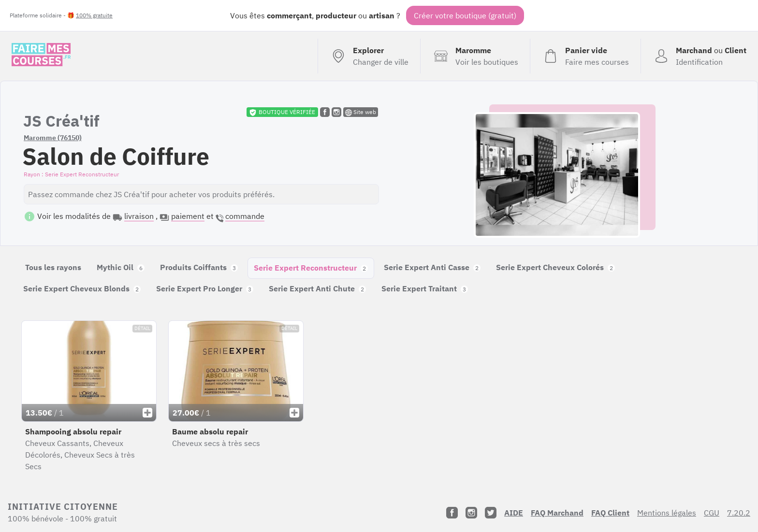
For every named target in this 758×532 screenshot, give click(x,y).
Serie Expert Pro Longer (205, 288)
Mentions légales (667, 513)
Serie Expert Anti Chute (317, 288)
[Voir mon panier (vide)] (585, 56)
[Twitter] (491, 513)
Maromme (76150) (53, 138)
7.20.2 (739, 513)
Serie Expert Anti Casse (432, 267)
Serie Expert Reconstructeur (311, 268)
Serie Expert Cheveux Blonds (82, 288)
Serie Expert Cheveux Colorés (555, 267)
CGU (712, 513)
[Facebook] (452, 513)
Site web (361, 112)
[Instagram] (471, 513)
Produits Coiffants (199, 267)
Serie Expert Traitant (425, 288)
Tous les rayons (53, 267)
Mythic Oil (121, 267)
